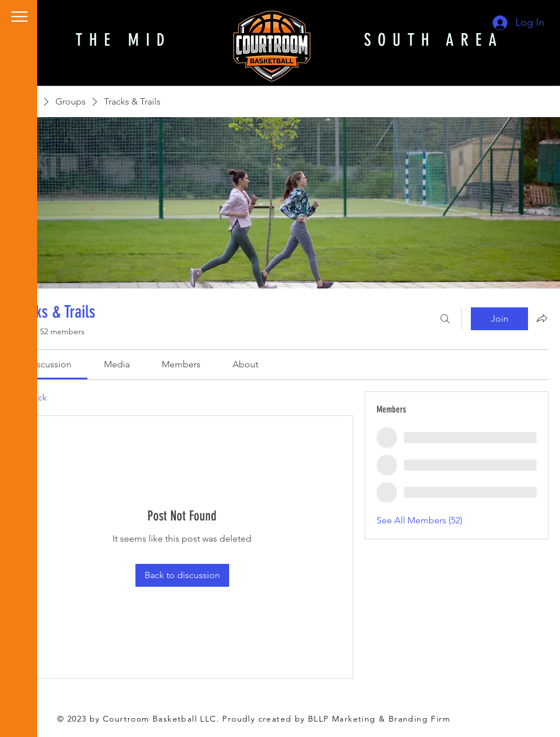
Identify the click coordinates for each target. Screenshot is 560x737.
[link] (49, 364)
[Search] (445, 319)
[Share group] (542, 318)
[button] (19, 17)
